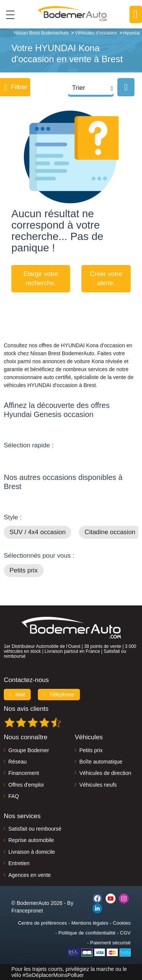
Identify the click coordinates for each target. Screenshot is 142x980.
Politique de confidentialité (87, 933)
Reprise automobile (31, 840)
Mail (17, 695)
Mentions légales (90, 923)
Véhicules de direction (105, 773)
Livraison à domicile (32, 852)
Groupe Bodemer (29, 750)
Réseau (17, 762)
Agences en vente (30, 875)
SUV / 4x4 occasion (37, 532)
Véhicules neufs (98, 785)
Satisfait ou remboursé (35, 829)
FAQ (14, 796)
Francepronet (27, 911)
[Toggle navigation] (7, 14)
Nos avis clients (26, 709)
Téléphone (59, 695)
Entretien (19, 863)
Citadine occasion (110, 532)
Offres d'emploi (26, 785)
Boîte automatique (101, 762)
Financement (24, 773)
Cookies (122, 923)
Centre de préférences (42, 923)
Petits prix (24, 570)
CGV (125, 933)
